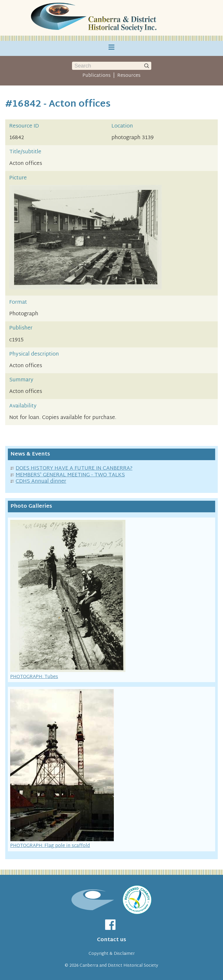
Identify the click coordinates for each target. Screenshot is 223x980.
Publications (97, 76)
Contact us (111, 940)
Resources (129, 76)
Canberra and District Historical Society (119, 966)
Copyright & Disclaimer (112, 954)
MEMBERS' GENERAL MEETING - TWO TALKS (70, 475)
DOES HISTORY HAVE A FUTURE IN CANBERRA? (74, 468)
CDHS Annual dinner (41, 481)
